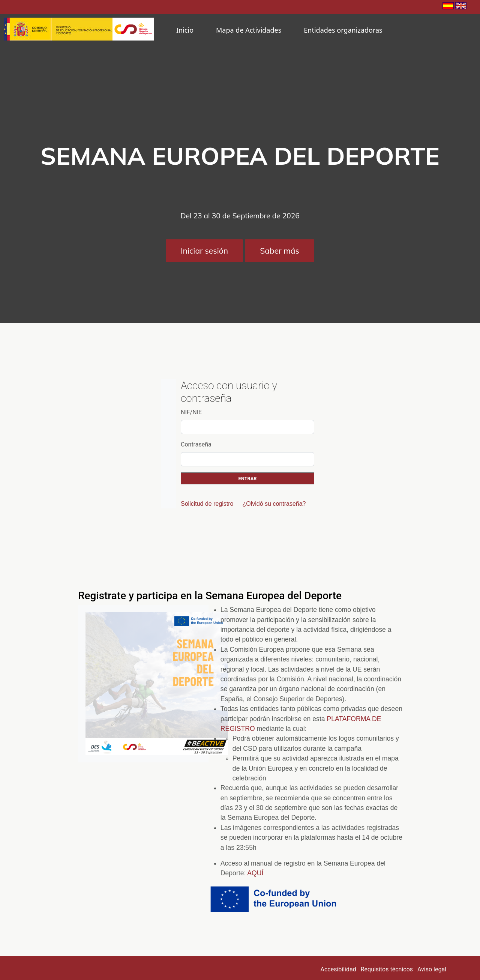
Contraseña (196, 444)
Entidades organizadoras (343, 30)
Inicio (185, 30)
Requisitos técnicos (387, 969)
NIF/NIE (191, 412)
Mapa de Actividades (249, 30)
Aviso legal (432, 969)
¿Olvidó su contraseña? (274, 504)
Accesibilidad (338, 969)
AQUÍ (255, 873)
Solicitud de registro (207, 504)
